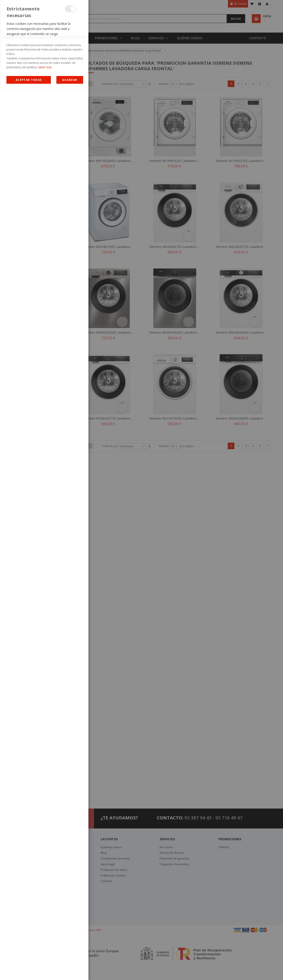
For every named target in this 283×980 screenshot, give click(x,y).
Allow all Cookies (29, 971)
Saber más (45, 958)
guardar (70, 971)
